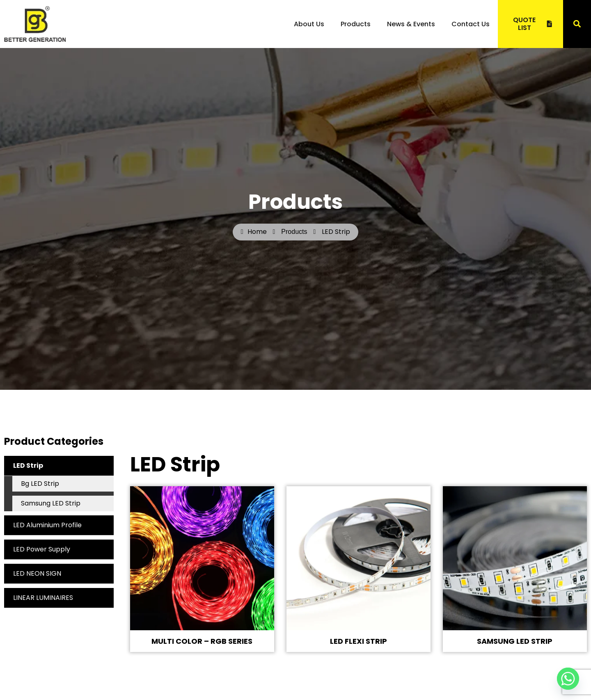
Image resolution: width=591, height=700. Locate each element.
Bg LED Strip (40, 484)
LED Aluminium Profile (47, 525)
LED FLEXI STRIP (358, 641)
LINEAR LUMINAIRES (43, 598)
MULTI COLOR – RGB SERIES (202, 641)
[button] (577, 24)
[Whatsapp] (568, 679)
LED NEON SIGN (37, 573)
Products (356, 24)
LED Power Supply (42, 549)
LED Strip (63, 466)
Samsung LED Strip (51, 503)
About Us (309, 24)
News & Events (411, 24)
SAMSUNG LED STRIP (515, 641)
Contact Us (471, 24)
